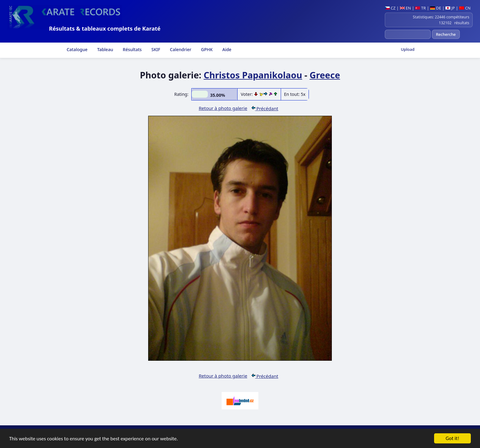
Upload (408, 49)
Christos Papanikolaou (253, 75)
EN (405, 8)
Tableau (105, 49)
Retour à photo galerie (223, 108)
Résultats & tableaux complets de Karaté (105, 28)
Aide (226, 49)
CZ (390, 8)
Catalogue (77, 49)
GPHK (206, 49)
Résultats (131, 49)
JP (450, 8)
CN (465, 8)
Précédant (265, 108)
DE (436, 8)
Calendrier (180, 49)
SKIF (155, 49)
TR (420, 8)
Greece (325, 75)
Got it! (452, 439)
